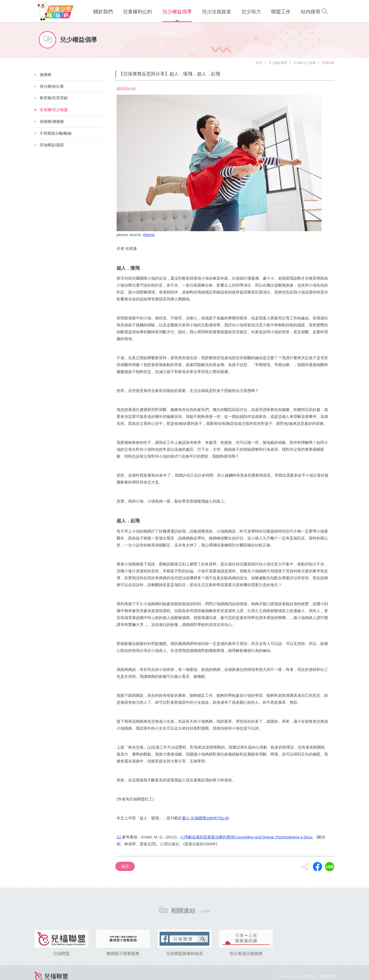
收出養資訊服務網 (246, 960)
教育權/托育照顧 (54, 98)
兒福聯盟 (61, 960)
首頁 (259, 63)
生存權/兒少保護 (305, 63)
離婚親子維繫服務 (123, 960)
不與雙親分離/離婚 (56, 133)
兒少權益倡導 (278, 63)
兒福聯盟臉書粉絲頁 (184, 960)
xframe (149, 235)
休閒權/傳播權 (52, 121)
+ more (205, 913)
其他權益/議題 (52, 145)
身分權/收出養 (52, 86)
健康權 (45, 75)
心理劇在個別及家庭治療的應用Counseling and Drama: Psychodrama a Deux (246, 837)
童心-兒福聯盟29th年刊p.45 (205, 818)
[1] (119, 837)
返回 (125, 866)
